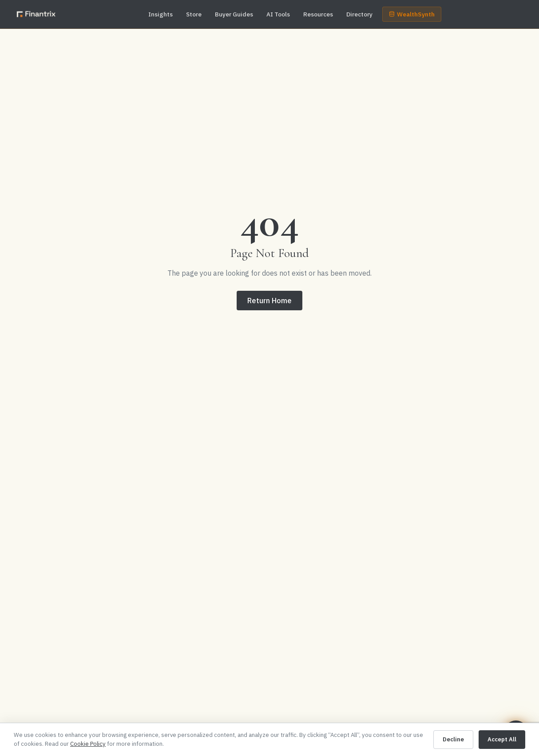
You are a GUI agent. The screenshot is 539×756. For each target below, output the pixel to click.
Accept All (502, 739)
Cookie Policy (88, 744)
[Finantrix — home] (36, 14)
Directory (359, 14)
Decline (453, 739)
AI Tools (278, 14)
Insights (161, 14)
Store (194, 14)
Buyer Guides (234, 14)
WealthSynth (412, 14)
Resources (318, 14)
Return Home (269, 301)
